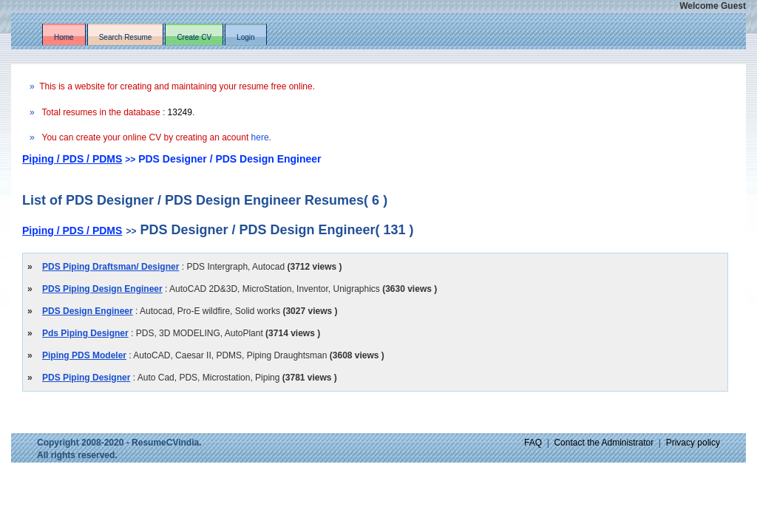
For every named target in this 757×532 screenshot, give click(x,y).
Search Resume (126, 37)
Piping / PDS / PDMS (72, 159)
